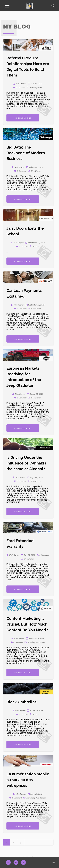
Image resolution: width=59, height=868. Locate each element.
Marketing (41, 642)
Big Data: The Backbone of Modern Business (26, 153)
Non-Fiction (36, 171)
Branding (31, 642)
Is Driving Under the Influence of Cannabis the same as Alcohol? (26, 463)
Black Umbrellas (21, 702)
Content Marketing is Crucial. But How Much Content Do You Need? (27, 624)
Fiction (36, 246)
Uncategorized (36, 87)
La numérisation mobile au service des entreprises (28, 780)
